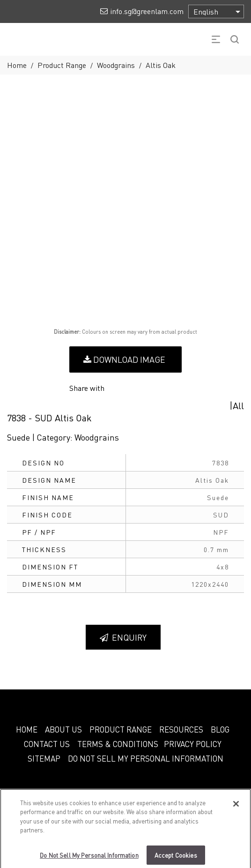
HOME (27, 729)
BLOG (220, 729)
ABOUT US (63, 729)
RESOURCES (181, 729)
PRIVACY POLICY (193, 744)
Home (17, 65)
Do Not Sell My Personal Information (146, 758)
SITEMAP (44, 758)
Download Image (124, 359)
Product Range (62, 65)
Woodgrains (116, 65)
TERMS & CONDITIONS (118, 744)
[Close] (236, 807)
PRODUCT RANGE (121, 729)
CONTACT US (47, 744)
